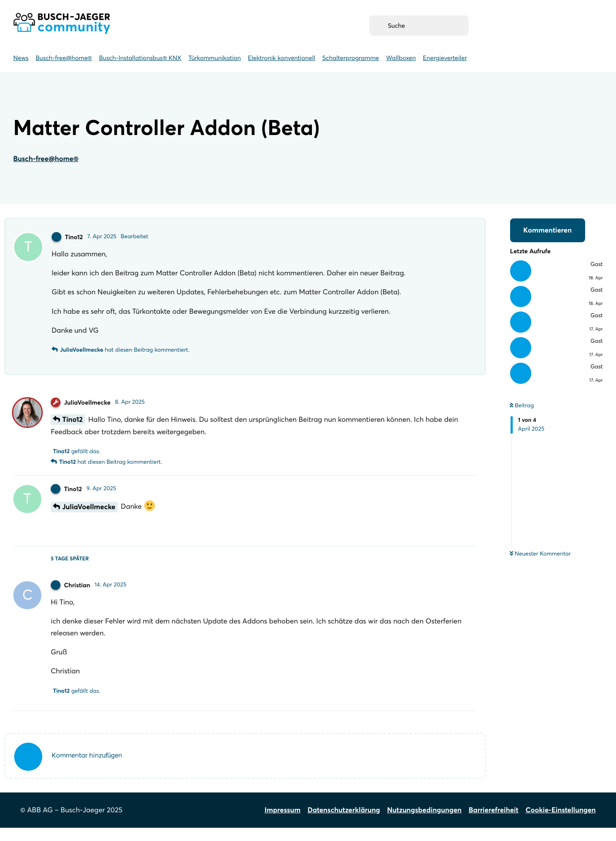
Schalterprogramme (351, 58)
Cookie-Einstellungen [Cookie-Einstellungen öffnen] (561, 823)
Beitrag (522, 405)
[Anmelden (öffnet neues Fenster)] (575, 26)
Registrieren (511, 26)
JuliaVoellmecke (89, 511)
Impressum (283, 823)
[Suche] (419, 26)
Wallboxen (401, 58)
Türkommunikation (215, 58)
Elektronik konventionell (282, 58)
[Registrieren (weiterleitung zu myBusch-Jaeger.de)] (511, 26)
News (21, 58)
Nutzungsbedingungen (424, 823)
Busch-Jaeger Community (62, 23)
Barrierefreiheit (494, 823)
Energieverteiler (445, 58)
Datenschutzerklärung (344, 823)
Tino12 (73, 424)
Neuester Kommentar (540, 554)
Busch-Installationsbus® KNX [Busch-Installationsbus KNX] (140, 58)
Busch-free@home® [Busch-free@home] (64, 58)
